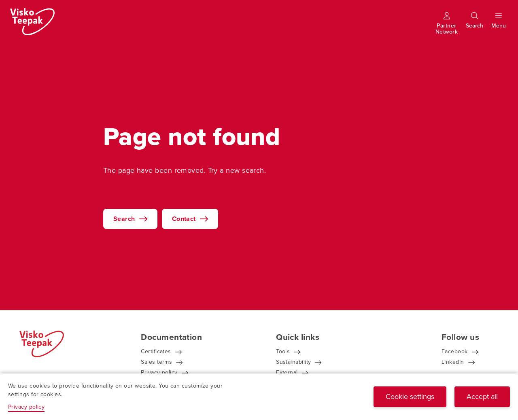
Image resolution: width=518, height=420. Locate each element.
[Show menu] (499, 26)
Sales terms (156, 362)
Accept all (482, 397)
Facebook (455, 351)
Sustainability (293, 362)
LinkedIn (453, 362)
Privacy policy (159, 372)
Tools (283, 351)
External (287, 372)
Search (124, 219)
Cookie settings (410, 397)
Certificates (156, 351)
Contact (184, 219)
